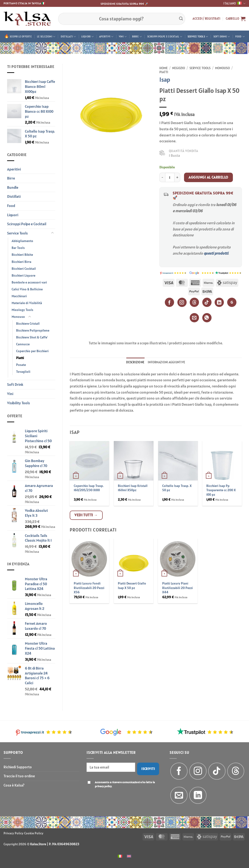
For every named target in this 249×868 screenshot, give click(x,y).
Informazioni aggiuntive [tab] (166, 362)
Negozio (179, 68)
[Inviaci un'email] (179, 795)
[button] (206, 19)
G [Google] (232, 302)
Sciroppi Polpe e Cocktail (165, 37)
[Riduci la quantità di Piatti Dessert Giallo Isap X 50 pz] (162, 177)
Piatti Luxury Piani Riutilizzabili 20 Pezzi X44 (178, 588)
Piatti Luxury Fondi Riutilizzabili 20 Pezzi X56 (89, 588)
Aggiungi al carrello (208, 177)
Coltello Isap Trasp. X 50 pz (177, 488)
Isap (165, 79)
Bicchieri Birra (21, 262)
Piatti (20, 358)
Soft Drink (222, 37)
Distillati (68, 37)
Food (240, 37)
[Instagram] (182, 302)
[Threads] (194, 302)
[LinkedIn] (219, 302)
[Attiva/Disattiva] (52, 233)
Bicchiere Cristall (28, 324)
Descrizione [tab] (135, 362)
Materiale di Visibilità (27, 303)
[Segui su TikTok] (217, 771)
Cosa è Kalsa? (14, 785)
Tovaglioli (23, 372)
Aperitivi (106, 37)
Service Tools (198, 37)
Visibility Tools (18, 403)
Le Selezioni (46, 37)
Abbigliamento (22, 241)
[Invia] (181, 19)
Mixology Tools (22, 310)
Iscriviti (148, 769)
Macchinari (19, 296)
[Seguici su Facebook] (179, 771)
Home (164, 68)
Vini (123, 37)
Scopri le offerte (21, 36)
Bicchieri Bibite (22, 255)
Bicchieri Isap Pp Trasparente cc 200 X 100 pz (221, 490)
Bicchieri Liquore (23, 275)
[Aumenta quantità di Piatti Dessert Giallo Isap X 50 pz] (177, 177)
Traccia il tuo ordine (19, 776)
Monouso (18, 317)
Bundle (13, 187)
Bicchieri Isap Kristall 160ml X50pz (133, 488)
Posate (21, 365)
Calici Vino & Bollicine (27, 289)
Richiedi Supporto (18, 767)
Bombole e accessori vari (29, 282)
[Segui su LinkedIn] (198, 795)
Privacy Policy (14, 833)
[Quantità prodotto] (170, 177)
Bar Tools (18, 248)
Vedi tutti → (86, 515)
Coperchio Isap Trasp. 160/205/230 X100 (89, 488)
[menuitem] (120, 856)
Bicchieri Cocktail (24, 269)
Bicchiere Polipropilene (33, 330)
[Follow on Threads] (236, 771)
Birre (137, 37)
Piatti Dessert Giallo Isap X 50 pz (132, 586)
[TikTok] (207, 302)
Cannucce (23, 344)
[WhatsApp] (207, 318)
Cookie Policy (34, 833)
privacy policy (103, 786)
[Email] (194, 318)
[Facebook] (169, 302)
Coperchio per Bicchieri (32, 351)
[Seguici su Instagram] (198, 771)
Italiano (234, 3)
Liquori (88, 37)
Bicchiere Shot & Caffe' (32, 337)
